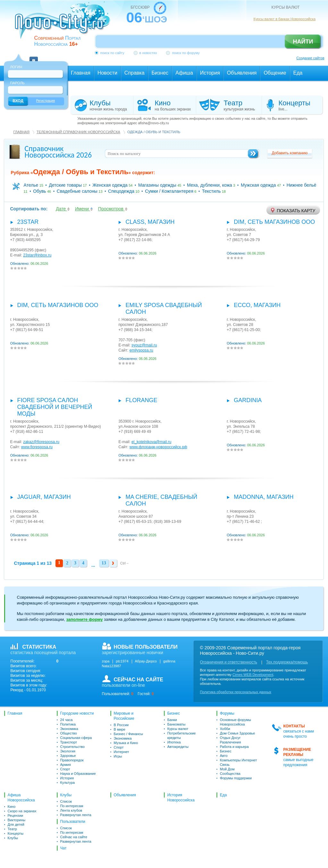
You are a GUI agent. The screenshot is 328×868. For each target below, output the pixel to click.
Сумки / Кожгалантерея (169, 191)
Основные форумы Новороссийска (235, 722)
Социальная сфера (76, 738)
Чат (63, 848)
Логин (16, 67)
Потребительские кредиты (182, 735)
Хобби (225, 729)
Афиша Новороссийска (21, 798)
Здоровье (68, 756)
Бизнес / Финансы (128, 734)
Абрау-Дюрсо (146, 661)
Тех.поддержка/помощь (287, 662)
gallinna (169, 661)
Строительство (73, 747)
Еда (223, 795)
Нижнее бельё (302, 185)
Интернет (122, 752)
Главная (21, 132)
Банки (172, 720)
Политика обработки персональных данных (236, 692)
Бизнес (174, 713)
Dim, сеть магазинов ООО (274, 222)
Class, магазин (150, 222)
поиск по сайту (112, 53)
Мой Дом (227, 769)
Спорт (65, 769)
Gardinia (248, 400)
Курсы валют (178, 729)
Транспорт (69, 742)
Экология (68, 751)
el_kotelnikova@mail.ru (151, 442)
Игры (118, 756)
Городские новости (77, 713)
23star (28, 222)
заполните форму (84, 619)
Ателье (31, 185)
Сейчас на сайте (74, 837)
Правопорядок (72, 760)
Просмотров (113, 209)
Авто (224, 756)
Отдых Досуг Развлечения (231, 740)
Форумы (227, 713)
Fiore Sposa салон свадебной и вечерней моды (55, 407)
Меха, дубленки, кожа (210, 185)
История (67, 778)
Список (66, 801)
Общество (69, 733)
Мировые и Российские (124, 716)
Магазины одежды (157, 185)
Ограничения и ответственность (229, 662)
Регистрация (46, 101)
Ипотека (174, 742)
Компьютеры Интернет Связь (239, 762)
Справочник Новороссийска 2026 (58, 152)
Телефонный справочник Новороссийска (78, 132)
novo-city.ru (65, 25)
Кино (12, 807)
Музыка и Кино (126, 743)
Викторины (17, 820)
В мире (120, 729)
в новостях (148, 53)
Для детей (16, 824)
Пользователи (73, 822)
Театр (12, 829)
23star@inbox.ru (37, 255)
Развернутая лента (76, 815)
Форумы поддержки (236, 778)
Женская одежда (110, 185)
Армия (66, 765)
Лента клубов (71, 810)
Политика (68, 724)
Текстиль (211, 191)
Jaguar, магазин (44, 497)
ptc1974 (122, 661)
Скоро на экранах (22, 811)
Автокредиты (178, 747)
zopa (106, 661)
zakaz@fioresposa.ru (41, 442)
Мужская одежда (258, 185)
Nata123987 (112, 666)
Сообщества (230, 774)
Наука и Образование (78, 774)
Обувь (39, 191)
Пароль (17, 83)
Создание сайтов (310, 58)
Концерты (16, 833)
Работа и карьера (234, 747)
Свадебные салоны (77, 191)
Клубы (13, 838)
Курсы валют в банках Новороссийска (285, 19)
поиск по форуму (186, 53)
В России (121, 725)
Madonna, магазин (264, 497)
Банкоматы (177, 724)
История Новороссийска (181, 798)
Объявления (125, 795)
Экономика (69, 729)
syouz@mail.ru (144, 345)
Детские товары (66, 185)
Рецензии (16, 815)
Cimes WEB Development (253, 675)
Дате (63, 209)
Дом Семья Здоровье (238, 733)
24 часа (67, 720)
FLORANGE (141, 400)
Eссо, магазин (257, 305)
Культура (68, 783)
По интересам (72, 806)
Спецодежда (121, 191)
